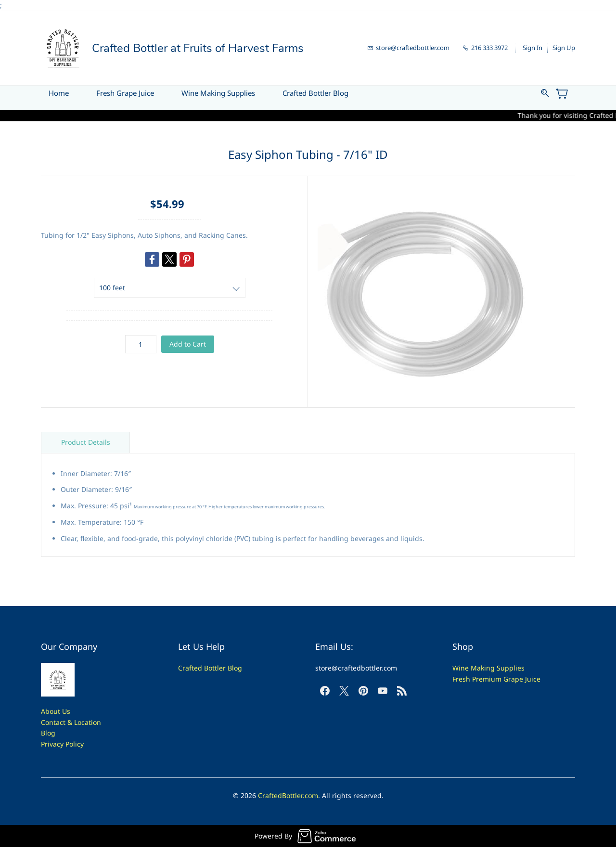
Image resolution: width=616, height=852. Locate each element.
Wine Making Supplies (488, 668)
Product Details (86, 442)
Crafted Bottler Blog (210, 668)
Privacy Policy (62, 744)
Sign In (533, 48)
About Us (56, 711)
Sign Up (564, 48)
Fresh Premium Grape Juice (496, 679)
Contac (52, 722)
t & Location (82, 722)
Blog (48, 733)
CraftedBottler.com (288, 795)
